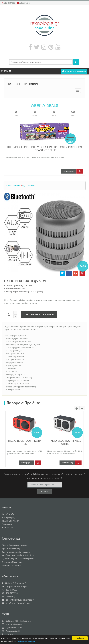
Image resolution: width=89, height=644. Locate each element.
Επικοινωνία (7, 527)
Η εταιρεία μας (8, 517)
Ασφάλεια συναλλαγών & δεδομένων (18, 555)
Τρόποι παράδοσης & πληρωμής (16, 552)
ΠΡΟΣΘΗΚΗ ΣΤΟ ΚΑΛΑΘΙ (39, 315)
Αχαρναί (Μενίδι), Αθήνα (14, 586)
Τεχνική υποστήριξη (11, 521)
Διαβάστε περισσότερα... (27, 641)
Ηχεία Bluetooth (29, 185)
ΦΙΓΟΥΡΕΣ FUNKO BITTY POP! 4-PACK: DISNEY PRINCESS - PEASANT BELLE (45, 149)
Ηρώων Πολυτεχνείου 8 (14, 583)
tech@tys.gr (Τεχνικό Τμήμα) (16, 603)
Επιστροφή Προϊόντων (12, 562)
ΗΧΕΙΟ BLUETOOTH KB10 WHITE (65, 442)
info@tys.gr (9, 596)
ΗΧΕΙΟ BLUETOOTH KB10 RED (24, 442)
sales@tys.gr (25, 3)
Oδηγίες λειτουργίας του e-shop (15, 545)
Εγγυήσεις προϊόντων (11, 565)
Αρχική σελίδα (8, 514)
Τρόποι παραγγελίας (11, 549)
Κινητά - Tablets (13, 185)
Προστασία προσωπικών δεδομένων (18, 559)
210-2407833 (10, 590)
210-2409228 (10, 593)
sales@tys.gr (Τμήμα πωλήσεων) (18, 600)
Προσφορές (7, 524)
